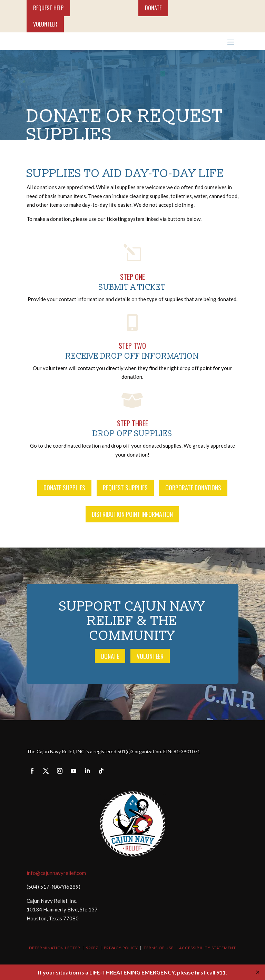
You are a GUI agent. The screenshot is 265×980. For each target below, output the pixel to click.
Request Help (48, 8)
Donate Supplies (64, 488)
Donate (153, 8)
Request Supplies (125, 488)
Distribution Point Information (132, 514)
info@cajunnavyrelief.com (56, 873)
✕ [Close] (258, 972)
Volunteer (45, 24)
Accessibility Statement (208, 948)
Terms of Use (159, 948)
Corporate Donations (193, 488)
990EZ (92, 948)
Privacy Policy (121, 948)
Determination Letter (55, 948)
